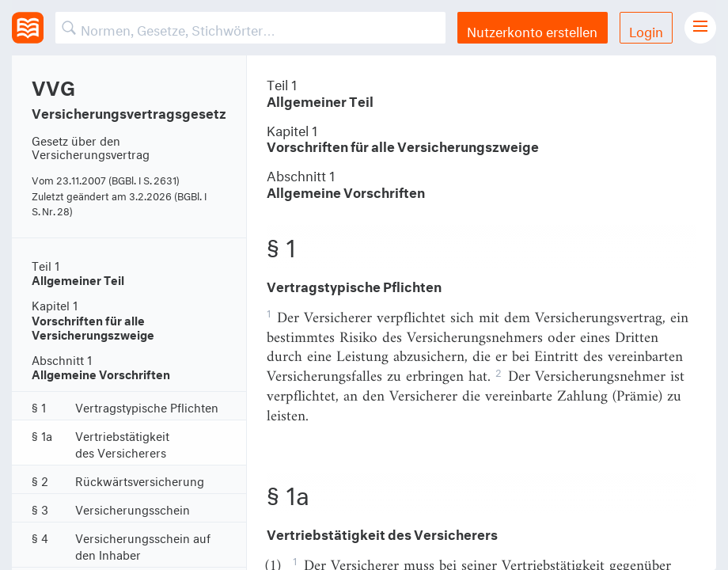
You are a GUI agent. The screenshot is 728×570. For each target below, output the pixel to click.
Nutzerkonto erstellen (532, 30)
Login (646, 30)
